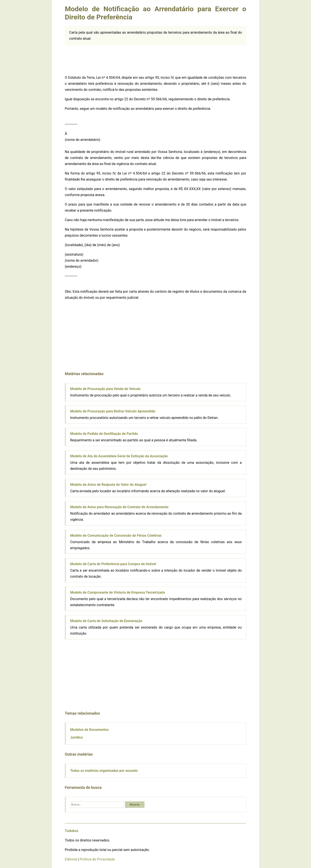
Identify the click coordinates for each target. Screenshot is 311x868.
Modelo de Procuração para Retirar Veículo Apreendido (113, 411)
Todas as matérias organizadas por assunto (104, 771)
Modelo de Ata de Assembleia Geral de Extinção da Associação (119, 456)
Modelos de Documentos (89, 730)
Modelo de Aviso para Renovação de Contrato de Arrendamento (119, 507)
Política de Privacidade (97, 859)
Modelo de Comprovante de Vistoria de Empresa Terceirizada (118, 592)
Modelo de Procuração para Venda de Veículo (105, 389)
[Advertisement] (155, 59)
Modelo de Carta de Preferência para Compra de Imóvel (113, 564)
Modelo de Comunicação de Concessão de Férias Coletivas (116, 535)
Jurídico (77, 737)
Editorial (71, 859)
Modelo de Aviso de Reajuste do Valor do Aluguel (108, 485)
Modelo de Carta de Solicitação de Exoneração (106, 621)
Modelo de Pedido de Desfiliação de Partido (104, 434)
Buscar (135, 804)
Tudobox (71, 831)
